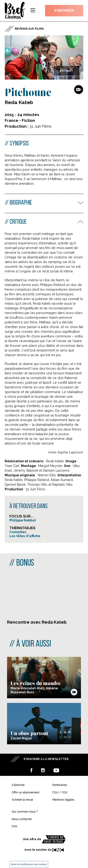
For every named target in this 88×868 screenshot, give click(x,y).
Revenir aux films (29, 29)
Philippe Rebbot (23, 520)
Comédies (18, 532)
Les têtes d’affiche (25, 536)
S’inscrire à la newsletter (46, 759)
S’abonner (64, 11)
